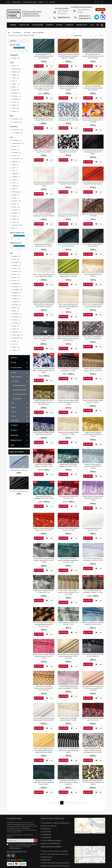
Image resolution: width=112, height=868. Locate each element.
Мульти (15, 308)
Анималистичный (17, 144)
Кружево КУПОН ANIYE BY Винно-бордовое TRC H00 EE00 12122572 (44, 465)
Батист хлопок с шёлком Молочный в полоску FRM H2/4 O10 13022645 (44, 275)
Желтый (15, 275)
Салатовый (16, 323)
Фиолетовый (16, 338)
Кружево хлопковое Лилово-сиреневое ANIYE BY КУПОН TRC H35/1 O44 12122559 (93, 498)
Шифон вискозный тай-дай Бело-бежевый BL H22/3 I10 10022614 (44, 245)
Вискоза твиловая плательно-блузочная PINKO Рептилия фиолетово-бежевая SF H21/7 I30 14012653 (68, 339)
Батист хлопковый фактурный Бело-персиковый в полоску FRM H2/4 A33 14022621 (68, 307)
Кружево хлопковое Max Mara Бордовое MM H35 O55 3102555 (93, 719)
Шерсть (15, 111)
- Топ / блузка (15, 381)
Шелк (15, 108)
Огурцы (14, 198)
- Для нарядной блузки (19, 394)
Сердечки (15, 213)
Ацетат (14, 66)
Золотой (15, 281)
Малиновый (16, 302)
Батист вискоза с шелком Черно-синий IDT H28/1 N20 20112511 (93, 655)
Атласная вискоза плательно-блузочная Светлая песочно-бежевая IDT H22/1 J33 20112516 (68, 656)
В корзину (39, 66)
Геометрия (16, 153)
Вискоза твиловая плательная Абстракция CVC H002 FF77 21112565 (93, 592)
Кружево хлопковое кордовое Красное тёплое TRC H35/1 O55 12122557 (44, 529)
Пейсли (15, 204)
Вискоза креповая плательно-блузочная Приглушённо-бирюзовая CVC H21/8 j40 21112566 (68, 560)
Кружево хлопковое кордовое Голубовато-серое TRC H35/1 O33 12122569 (93, 466)
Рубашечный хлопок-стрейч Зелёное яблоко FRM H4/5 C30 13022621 (68, 275)
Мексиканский (17, 192)
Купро (14, 78)
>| (85, 803)
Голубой (15, 269)
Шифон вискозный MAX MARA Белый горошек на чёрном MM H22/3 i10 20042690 (68, 88)
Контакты (52, 2)
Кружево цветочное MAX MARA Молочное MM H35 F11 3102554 (68, 719)
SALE (92, 25)
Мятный (15, 311)
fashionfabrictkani (55, 843)
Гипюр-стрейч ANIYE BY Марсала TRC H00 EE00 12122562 (68, 497)
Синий (14, 329)
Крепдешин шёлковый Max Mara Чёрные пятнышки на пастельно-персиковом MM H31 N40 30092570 (93, 750)
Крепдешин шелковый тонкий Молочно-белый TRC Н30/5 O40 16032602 (68, 183)
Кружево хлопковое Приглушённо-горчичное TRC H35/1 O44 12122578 (93, 370)
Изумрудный (16, 284)
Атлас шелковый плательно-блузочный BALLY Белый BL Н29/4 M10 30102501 (44, 719)
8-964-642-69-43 (47, 838)
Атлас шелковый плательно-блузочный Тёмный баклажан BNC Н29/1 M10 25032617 (93, 152)
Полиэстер (16, 96)
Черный (15, 347)
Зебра (14, 165)
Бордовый (16, 266)
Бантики (15, 150)
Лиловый (15, 299)
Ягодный (15, 350)
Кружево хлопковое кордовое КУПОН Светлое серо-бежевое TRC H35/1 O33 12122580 (68, 402)
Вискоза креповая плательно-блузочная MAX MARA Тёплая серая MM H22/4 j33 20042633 (93, 56)
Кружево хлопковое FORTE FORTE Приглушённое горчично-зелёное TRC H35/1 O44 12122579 (44, 402)
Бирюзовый (16, 263)
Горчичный (16, 272)
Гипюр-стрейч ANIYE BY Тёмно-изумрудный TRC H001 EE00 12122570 (44, 497)
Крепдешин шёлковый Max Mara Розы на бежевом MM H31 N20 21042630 (44, 119)
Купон (14, 183)
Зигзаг (14, 168)
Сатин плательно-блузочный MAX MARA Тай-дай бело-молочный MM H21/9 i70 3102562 (44, 184)
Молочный (16, 305)
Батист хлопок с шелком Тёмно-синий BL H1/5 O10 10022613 (68, 245)
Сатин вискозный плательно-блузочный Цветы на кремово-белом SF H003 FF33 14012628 (44, 371)
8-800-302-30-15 (85, 16)
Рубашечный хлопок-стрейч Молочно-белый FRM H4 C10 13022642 (44, 306)
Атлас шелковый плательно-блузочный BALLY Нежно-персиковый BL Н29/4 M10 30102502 (93, 688)
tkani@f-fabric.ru (47, 829)
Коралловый (16, 287)
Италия (15, 58)
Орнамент (15, 201)
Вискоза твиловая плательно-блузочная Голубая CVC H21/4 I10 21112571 (93, 623)
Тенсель (15, 102)
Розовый (15, 320)
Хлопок (15, 105)
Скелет (14, 216)
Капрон (15, 75)
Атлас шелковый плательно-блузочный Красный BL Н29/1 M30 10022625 (93, 183)
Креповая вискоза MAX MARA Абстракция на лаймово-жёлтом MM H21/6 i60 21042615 (93, 88)
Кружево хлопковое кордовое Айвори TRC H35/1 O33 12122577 (93, 401)
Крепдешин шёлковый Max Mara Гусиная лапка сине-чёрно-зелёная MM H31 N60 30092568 (44, 782)
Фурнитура (70, 25)
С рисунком (16, 122)
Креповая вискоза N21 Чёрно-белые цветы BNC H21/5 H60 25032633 (68, 151)
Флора (14, 222)
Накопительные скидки (30, 2)
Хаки (14, 344)
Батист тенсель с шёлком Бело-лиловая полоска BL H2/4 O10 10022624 (44, 215)
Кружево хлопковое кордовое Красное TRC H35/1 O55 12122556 (68, 529)
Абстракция (16, 141)
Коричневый (16, 290)
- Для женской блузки (19, 385)
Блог (98, 25)
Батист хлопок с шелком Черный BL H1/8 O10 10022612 (93, 245)
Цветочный (16, 225)
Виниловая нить (17, 69)
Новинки (13, 25)
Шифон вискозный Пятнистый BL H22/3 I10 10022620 (93, 215)
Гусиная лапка (16, 159)
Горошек (15, 156)
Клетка (14, 180)
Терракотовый (16, 335)
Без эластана (17, 130)
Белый (15, 259)
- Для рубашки (17, 399)
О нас (8, 2)
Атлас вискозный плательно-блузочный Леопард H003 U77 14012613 (68, 370)
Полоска (15, 207)
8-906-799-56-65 (64, 18)
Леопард (15, 186)
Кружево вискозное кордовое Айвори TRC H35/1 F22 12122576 (68, 433)
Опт (47, 2)
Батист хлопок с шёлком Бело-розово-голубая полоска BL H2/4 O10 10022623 (68, 215)
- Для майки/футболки (19, 390)
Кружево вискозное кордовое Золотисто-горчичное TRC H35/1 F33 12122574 (93, 434)
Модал (14, 87)
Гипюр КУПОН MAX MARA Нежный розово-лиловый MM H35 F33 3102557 (68, 687)
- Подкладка (15, 420)
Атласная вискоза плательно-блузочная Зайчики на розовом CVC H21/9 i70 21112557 (44, 656)
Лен (14, 81)
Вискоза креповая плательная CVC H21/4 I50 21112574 (68, 623)
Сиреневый (16, 332)
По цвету (60, 25)
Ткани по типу (24, 25)
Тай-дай (15, 219)
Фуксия (15, 341)
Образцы (41, 2)
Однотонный (16, 119)
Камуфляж (15, 177)
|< (52, 803)
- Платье (13, 416)
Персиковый (16, 317)
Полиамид (16, 93)
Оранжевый (16, 314)
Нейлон (15, 90)
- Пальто (13, 412)
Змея (14, 171)
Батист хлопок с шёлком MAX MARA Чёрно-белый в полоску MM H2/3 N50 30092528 (68, 750)
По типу (13, 363)
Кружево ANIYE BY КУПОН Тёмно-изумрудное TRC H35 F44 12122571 (68, 465)
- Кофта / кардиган (16, 377)
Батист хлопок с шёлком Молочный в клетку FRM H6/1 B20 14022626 (93, 306)
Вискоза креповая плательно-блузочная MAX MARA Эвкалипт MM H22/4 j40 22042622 (44, 56)
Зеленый (15, 278)
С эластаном (16, 133)
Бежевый (15, 256)
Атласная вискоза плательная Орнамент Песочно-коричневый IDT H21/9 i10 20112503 (44, 688)
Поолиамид (16, 99)
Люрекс (15, 84)
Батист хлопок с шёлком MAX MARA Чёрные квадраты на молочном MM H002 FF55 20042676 (44, 88)
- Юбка (13, 403)
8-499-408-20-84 (85, 19)
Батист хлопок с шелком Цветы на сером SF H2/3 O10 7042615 (44, 151)
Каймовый (15, 174)
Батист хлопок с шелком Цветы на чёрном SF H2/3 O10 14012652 (93, 338)
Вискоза (15, 72)
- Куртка (13, 407)
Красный (15, 296)
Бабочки (15, 147)
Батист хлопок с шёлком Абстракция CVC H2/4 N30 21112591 (44, 592)
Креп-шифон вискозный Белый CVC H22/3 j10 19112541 (93, 529)
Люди (14, 189)
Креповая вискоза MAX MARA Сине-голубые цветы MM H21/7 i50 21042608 (68, 119)
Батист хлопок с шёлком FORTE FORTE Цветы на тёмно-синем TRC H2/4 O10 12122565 (44, 339)
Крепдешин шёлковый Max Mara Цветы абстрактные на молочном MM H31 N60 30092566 (93, 782)
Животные (15, 162)
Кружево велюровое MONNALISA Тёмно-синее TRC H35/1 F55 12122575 (44, 433)
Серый (15, 326)
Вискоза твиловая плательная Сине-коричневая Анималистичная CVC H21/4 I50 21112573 (44, 624)
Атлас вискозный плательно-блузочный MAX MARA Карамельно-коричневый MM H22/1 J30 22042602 (68, 56)
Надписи (15, 195)
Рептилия (15, 210)
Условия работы (17, 2)
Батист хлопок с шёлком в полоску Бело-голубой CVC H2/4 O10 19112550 (93, 559)
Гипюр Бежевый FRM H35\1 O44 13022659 (93, 275)
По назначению (38, 25)
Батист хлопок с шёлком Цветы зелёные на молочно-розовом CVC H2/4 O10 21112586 (68, 592)
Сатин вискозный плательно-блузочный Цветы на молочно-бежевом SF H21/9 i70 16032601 (93, 120)
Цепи (14, 228)
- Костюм (13, 372)
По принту (50, 25)
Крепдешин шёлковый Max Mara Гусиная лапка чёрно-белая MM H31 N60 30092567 (68, 782)
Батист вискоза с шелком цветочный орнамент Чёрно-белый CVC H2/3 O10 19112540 (44, 560)
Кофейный (15, 293)
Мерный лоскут (82, 25)
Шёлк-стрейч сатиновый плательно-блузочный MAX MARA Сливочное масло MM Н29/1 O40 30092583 (44, 750)
